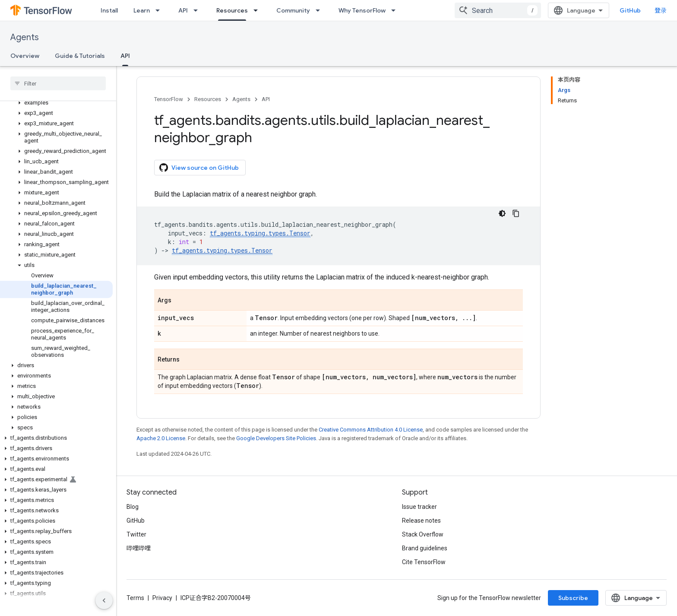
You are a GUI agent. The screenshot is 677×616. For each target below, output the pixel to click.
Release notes (421, 521)
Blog (133, 507)
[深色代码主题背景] (502, 213)
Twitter (136, 534)
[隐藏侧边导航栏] (104, 600)
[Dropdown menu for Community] (320, 10)
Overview (25, 56)
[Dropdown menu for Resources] (258, 10)
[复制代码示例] (516, 213)
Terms (135, 598)
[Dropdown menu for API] (198, 10)
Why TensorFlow (362, 10)
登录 (661, 10)
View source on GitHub (199, 168)
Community (293, 10)
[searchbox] (58, 83)
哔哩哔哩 (139, 548)
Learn (142, 10)
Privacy (162, 598)
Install (109, 10)
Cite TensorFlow (424, 562)
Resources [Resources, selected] (232, 10)
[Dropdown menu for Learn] (160, 10)
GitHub (630, 10)
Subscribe (573, 598)
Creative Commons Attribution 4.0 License (371, 430)
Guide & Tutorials (80, 56)
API (183, 10)
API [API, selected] (125, 56)
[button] (56, 103)
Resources (208, 99)
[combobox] (498, 10)
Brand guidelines (425, 548)
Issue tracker (419, 507)
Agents (25, 37)
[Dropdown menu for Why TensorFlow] (396, 10)
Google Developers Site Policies (276, 438)
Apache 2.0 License (161, 438)
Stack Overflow (423, 534)
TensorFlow (169, 99)
